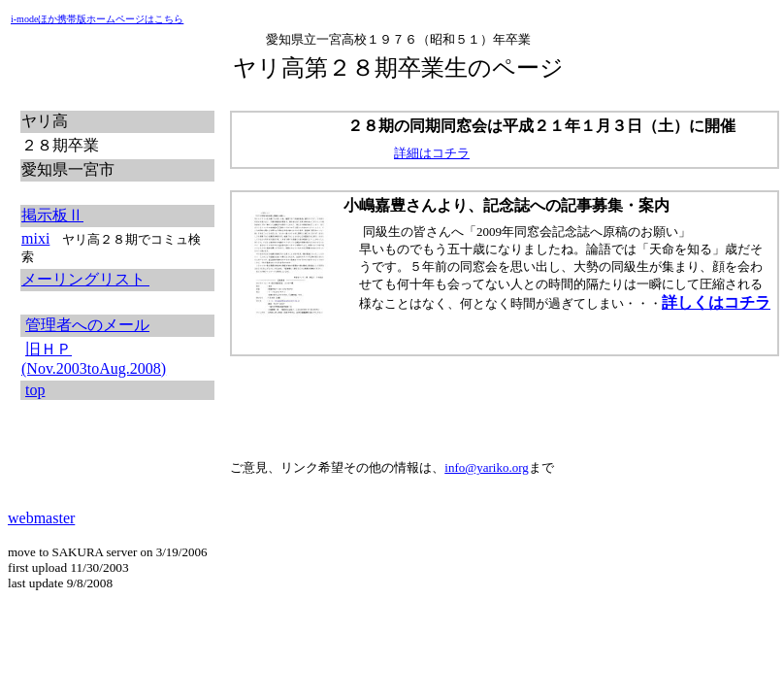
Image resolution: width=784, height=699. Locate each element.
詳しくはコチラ (716, 302)
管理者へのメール (87, 325)
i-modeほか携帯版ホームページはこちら (97, 19)
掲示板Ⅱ (52, 215)
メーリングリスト (85, 279)
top (35, 390)
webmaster (41, 518)
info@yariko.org (486, 467)
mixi (35, 238)
